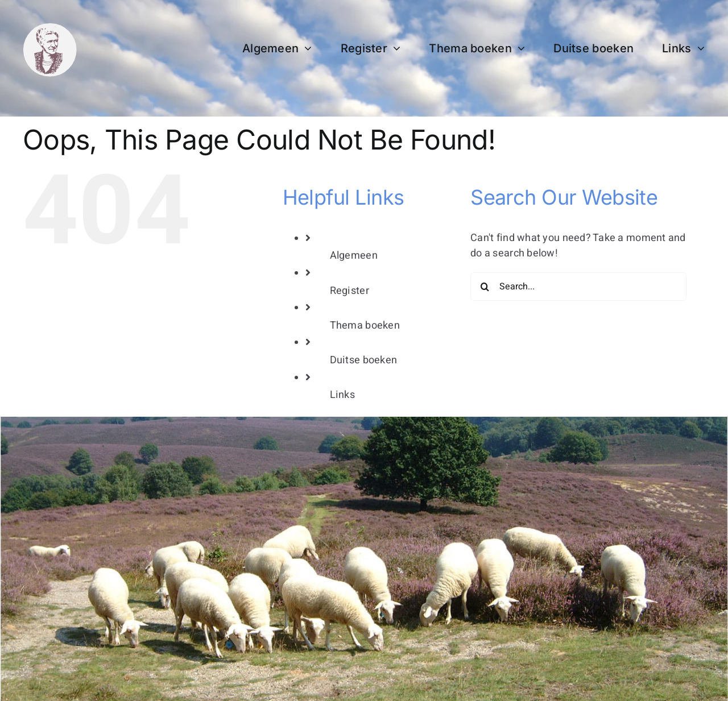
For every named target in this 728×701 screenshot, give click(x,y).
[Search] (485, 287)
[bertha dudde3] (50, 28)
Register (349, 291)
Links (342, 395)
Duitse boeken (364, 360)
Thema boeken (365, 325)
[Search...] (578, 287)
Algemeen (354, 256)
